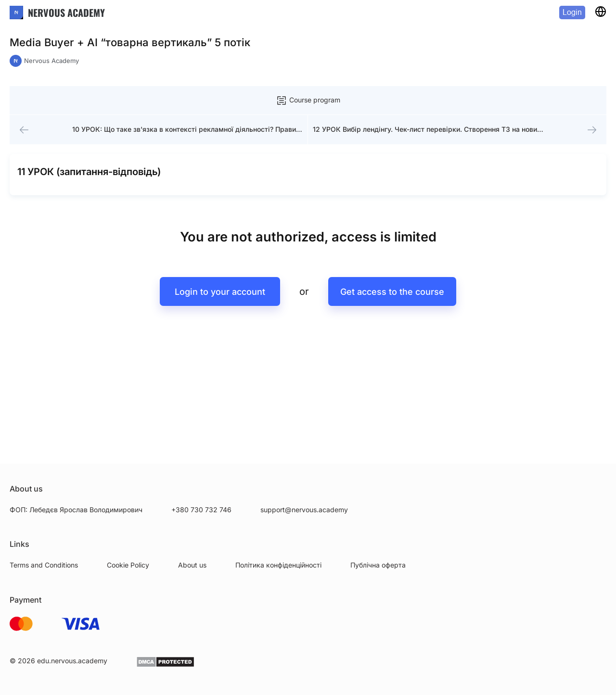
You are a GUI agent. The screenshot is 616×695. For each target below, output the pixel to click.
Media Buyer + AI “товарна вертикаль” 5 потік (130, 42)
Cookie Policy (128, 565)
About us (192, 565)
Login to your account (218, 301)
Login (572, 12)
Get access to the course (395, 301)
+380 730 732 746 (201, 510)
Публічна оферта (378, 565)
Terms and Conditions (44, 565)
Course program (308, 101)
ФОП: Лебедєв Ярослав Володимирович (76, 510)
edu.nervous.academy (72, 661)
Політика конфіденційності (278, 565)
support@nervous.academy (304, 510)
